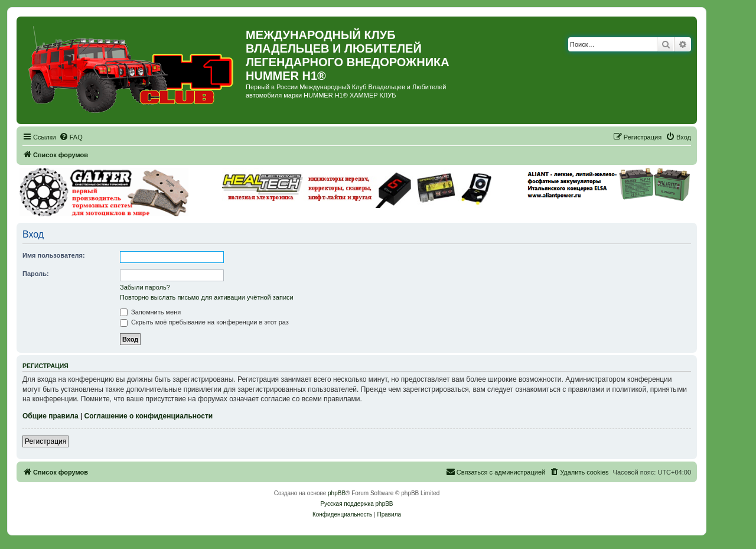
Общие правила (50, 416)
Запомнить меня (150, 312)
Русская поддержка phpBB (356, 504)
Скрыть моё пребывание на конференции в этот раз (204, 322)
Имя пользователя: (54, 255)
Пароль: (36, 274)
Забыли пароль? (145, 287)
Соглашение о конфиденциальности (149, 416)
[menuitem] (71, 137)
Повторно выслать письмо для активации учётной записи (207, 297)
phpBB (337, 493)
